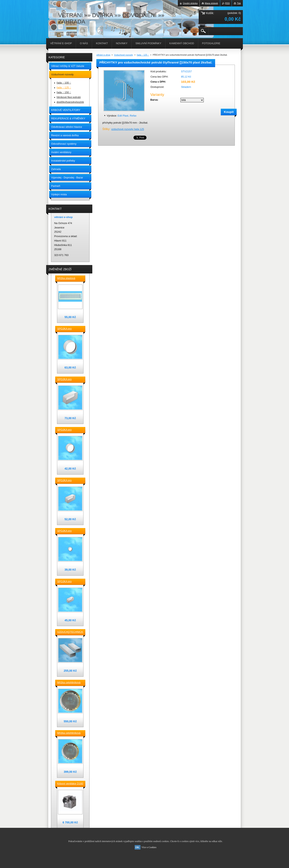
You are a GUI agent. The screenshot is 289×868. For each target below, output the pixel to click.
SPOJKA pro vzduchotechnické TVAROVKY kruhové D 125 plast (69, 430)
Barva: (154, 100)
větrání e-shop (103, 55)
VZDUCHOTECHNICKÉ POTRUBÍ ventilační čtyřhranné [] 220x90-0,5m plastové (70, 632)
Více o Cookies (149, 847)
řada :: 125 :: (143, 55)
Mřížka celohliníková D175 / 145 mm (69, 733)
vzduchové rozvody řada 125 (128, 129)
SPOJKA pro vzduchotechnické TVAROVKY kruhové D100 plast (69, 531)
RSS (227, 3)
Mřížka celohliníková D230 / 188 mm (69, 683)
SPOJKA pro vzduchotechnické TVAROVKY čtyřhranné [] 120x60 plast (69, 582)
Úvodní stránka (190, 3)
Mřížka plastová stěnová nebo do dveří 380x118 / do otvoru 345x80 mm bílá (70, 278)
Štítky (106, 129)
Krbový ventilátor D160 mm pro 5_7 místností (70, 784)
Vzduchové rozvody (124, 55)
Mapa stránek (211, 3)
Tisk (239, 3)
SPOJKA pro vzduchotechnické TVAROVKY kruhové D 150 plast (69, 329)
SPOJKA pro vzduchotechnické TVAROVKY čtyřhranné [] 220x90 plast (69, 380)
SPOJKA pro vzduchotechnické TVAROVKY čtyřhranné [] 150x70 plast (69, 481)
